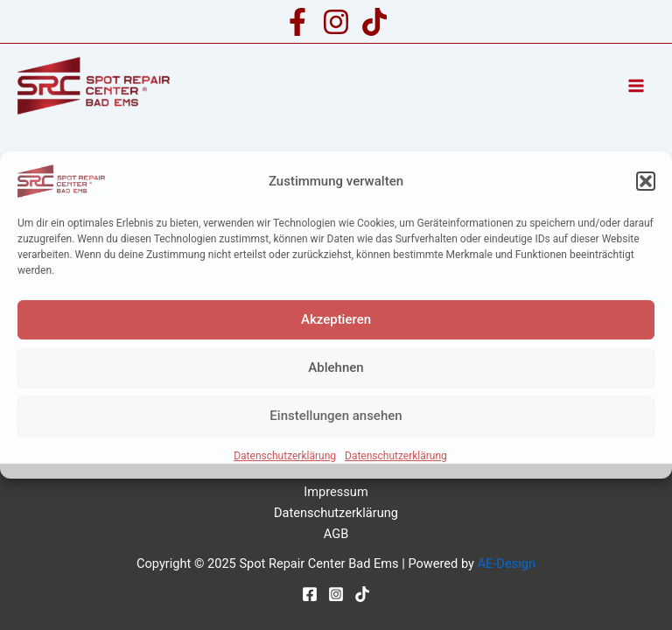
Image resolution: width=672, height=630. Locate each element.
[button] (646, 181)
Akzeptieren (336, 319)
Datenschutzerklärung (285, 456)
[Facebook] (297, 22)
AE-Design (507, 563)
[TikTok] (374, 22)
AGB (336, 534)
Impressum (336, 492)
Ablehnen (336, 367)
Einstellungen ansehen (336, 416)
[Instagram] (336, 22)
